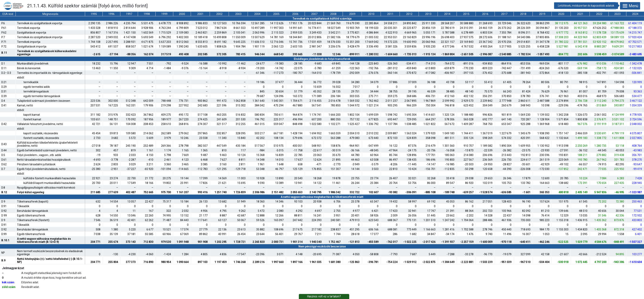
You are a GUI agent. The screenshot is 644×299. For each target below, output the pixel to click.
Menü (630, 6)
